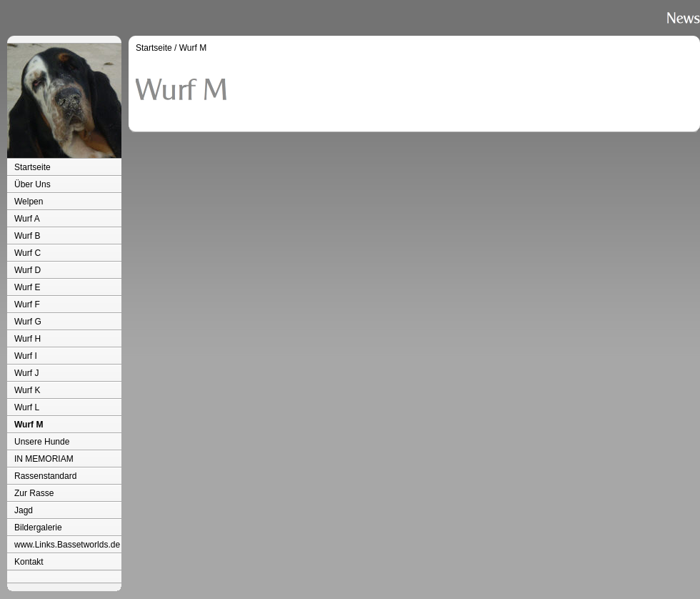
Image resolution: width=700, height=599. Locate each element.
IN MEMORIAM (44, 459)
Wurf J (26, 373)
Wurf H (27, 339)
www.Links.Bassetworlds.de (67, 545)
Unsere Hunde (42, 442)
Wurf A (27, 219)
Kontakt (29, 562)
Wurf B (27, 236)
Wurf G (28, 322)
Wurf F (27, 305)
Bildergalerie (38, 528)
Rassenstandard (45, 476)
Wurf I (26, 356)
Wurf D (27, 270)
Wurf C (27, 253)
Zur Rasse (34, 493)
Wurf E (27, 287)
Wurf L (27, 407)
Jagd (24, 510)
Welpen (29, 202)
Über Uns (32, 184)
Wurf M (29, 425)
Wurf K (27, 390)
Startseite (32, 167)
